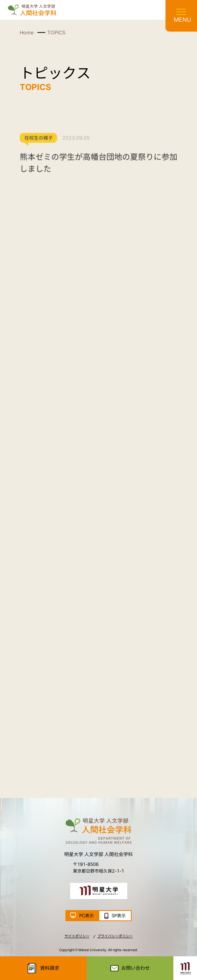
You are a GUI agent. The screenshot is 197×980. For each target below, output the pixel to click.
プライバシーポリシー (115, 936)
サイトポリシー (77, 936)
